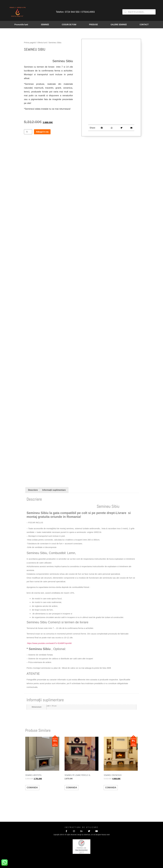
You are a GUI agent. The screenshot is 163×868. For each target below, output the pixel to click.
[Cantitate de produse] (28, 132)
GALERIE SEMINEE (119, 25)
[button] (102, 128)
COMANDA (32, 788)
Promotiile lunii (21, 25)
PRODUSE (93, 25)
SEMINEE (45, 25)
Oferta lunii (42, 43)
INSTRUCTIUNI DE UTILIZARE (81, 827)
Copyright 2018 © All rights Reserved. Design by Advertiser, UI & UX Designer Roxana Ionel (82, 835)
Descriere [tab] (33, 490)
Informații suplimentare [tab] (54, 490)
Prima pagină (30, 43)
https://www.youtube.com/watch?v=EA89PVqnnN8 (49, 643)
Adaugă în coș (42, 132)
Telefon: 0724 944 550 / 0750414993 (75, 12)
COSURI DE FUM (69, 25)
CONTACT (144, 25)
